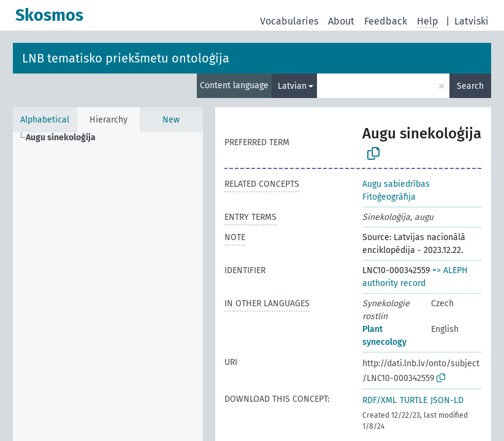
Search (470, 86)
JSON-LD (447, 400)
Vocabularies (289, 21)
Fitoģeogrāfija (389, 197)
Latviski (472, 21)
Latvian (292, 86)
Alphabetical (45, 120)
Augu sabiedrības (396, 184)
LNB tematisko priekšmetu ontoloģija (126, 58)
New (171, 120)
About (341, 21)
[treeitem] (66, 138)
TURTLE (414, 400)
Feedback (386, 21)
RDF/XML (380, 400)
